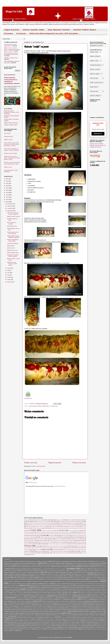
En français (21, 33)
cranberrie (17, 579)
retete (87, 615)
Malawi (32, 539)
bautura (79, 565)
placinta (18, 613)
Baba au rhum (28, 565)
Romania (28, 546)
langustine (48, 598)
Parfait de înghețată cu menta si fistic (13, 240)
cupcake (72, 581)
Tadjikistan (26, 551)
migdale (85, 603)
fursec (88, 587)
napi (10, 606)
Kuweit (78, 536)
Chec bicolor (7, 133)
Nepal (61, 541)
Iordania (79, 534)
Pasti (93, 610)
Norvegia (82, 541)
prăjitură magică (79, 613)
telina (33, 626)
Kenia (69, 536)
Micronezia (76, 539)
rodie (30, 617)
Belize (28, 523)
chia (37, 574)
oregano (22, 608)
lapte (57, 598)
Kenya (21, 596)
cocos (61, 576)
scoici (95, 619)
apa (36, 563)
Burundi (40, 525)
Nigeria (76, 541)
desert (103, 581)
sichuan (70, 621)
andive (91, 561)
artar (85, 563)
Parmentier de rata (12, 226)
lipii (41, 599)
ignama (54, 593)
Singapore (65, 548)
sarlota (72, 619)
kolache (21, 598)
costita (83, 578)
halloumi (99, 591)
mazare (12, 603)
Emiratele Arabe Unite (57, 528)
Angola (70, 520)
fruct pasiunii (57, 587)
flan (83, 585)
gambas (6, 589)
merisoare (39, 603)
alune (79, 561)
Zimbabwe (27, 555)
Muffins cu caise (8, 140)
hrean (25, 593)
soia (25, 622)
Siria (71, 548)
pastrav (104, 610)
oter (42, 608)
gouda (105, 589)
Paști (7, 611)
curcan (78, 581)
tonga (32, 555)
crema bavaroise (30, 579)
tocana (59, 626)
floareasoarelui (90, 586)
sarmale (83, 619)
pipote (7, 613)
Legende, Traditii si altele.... (11, 125)
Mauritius (64, 539)
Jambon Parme (82, 594)
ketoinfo (69, 596)
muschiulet (91, 605)
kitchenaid (9, 598)
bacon (39, 565)
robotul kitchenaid (22, 617)
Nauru (56, 541)
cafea (35, 571)
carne (42, 572)
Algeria (52, 520)
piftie (105, 611)
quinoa (11, 615)
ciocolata (90, 574)
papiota (25, 610)
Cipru (32, 526)
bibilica (29, 567)
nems (30, 606)
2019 (7, 192)
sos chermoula (59, 622)
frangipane (25, 587)
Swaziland (71, 550)
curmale (84, 581)
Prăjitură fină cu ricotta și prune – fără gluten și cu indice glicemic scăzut (12, 49)
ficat (57, 585)
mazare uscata (20, 603)
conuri (26, 578)
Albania (47, 520)
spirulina (97, 622)
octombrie (10, 208)
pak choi (69, 608)
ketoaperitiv (34, 596)
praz (72, 613)
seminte (6, 621)
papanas (14, 610)
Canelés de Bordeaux (13, 243)
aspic (99, 563)
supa (63, 624)
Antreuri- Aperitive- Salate (33, 30)
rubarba (68, 617)
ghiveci (72, 589)
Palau (60, 542)
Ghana (70, 530)
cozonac (99, 578)
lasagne (63, 598)
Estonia (65, 528)
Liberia (42, 537)
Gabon (43, 530)
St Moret (18, 624)
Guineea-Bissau (51, 532)
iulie (9, 270)
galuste (103, 587)
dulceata (52, 584)
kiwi (17, 598)
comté (95, 576)
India (72, 532)
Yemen (83, 553)
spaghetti (72, 622)
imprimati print (28, 398)
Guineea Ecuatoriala (41, 532)
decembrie (10, 204)
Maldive (37, 539)
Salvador (50, 546)
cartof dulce (50, 572)
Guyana (58, 532)
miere (80, 603)
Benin (32, 523)
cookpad (36, 577)
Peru (31, 544)
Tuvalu (27, 553)
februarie (10, 282)
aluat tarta (73, 562)
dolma (19, 584)
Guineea (33, 532)
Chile (80, 525)
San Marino (61, 546)
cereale (99, 572)
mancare (36, 601)
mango (44, 601)
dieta (10, 584)
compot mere (89, 576)
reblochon (48, 615)
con (99, 576)
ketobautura (43, 596)
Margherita (67, 601)
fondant (12, 587)
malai (5, 601)
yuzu (98, 629)
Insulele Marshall (64, 534)
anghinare (102, 562)
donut (24, 584)
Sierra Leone (58, 548)
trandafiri (98, 626)
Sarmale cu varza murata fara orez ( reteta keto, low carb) (12, 163)
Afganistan (32, 520)
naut (25, 606)
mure (79, 605)
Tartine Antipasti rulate (13, 253)
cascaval (64, 572)
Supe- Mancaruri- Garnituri (59, 30)
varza (11, 629)
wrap (89, 629)
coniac (6, 578)
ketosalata (88, 596)
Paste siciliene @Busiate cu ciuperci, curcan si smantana (12, 150)
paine (63, 608)
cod (66, 576)
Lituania (59, 537)
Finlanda (26, 530)
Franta (33, 530)
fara (17, 586)
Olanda (35, 542)
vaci (98, 627)
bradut (105, 567)
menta (27, 603)
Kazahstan (63, 536)
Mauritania (58, 539)
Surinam (65, 550)
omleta (17, 608)
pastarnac (81, 610)
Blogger (70, 637)
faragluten (22, 585)
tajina (105, 624)
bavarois (86, 565)
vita (70, 629)
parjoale (52, 610)
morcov (34, 605)
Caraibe (70, 525)
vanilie (103, 627)
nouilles (68, 606)
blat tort (60, 567)
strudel (38, 624)
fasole (43, 585)
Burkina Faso (33, 525)
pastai (75, 610)
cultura (67, 581)
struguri (44, 624)
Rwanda (44, 546)
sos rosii (66, 622)
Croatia (78, 526)
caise (40, 571)
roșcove (63, 617)
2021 (7, 188)
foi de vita (97, 586)
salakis (100, 617)
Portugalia (43, 544)
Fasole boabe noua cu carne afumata (13, 233)
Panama (71, 542)
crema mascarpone (76, 579)
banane (67, 565)
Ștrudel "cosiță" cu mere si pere (61, 51)
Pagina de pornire (12, 30)
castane (70, 572)
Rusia (38, 546)
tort (88, 626)
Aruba (44, 522)
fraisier (20, 587)
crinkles (35, 581)
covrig (93, 578)
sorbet (41, 622)
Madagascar (81, 537)
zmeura (17, 631)
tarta (56, 406)
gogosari (88, 589)
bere (9, 567)
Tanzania (44, 551)
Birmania (48, 523)
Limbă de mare (20, 599)
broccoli (46, 569)
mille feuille (93, 603)
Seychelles (79, 546)
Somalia (26, 550)
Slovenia (82, 548)
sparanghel (90, 622)
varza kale (28, 629)
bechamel (92, 565)
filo (69, 586)
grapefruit (8, 591)
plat (24, 613)
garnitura (23, 589)
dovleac (34, 584)
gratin (18, 591)
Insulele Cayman (38, 534)
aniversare (17, 563)
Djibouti (33, 528)
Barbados (79, 522)
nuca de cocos (75, 606)
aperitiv (34, 406)
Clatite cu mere (8, 167)
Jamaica (51, 536)
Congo (53, 526)
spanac (78, 622)
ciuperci (11, 576)
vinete (61, 629)
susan (74, 624)
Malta (46, 539)
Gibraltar (76, 530)
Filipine (83, 528)
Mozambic (37, 541)
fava (48, 586)
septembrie (10, 211)
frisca (50, 587)
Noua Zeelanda (28, 542)
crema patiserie (102, 579)
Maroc (51, 539)
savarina (90, 619)
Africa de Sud (40, 520)
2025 (7, 179)
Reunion (82, 544)
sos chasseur (52, 622)
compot (83, 576)
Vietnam (77, 553)
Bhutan (37, 523)
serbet (16, 621)
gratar (13, 591)
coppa (43, 578)
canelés (91, 571)
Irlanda (29, 536)
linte (37, 599)
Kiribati (73, 536)
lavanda (69, 598)
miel (75, 603)
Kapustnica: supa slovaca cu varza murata (12, 264)
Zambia (6, 631)
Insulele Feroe (55, 534)
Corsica (65, 526)
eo (84, 584)
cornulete (59, 578)
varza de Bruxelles (19, 629)
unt (64, 627)
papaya (20, 610)
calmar (50, 571)
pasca (65, 610)
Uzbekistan (58, 553)
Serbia (73, 546)
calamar (46, 571)
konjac (26, 598)
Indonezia (79, 532)
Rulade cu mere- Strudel (10, 153)
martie (9, 280)
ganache (16, 589)
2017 (7, 197)
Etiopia (75, 528)
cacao (26, 571)
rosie (52, 617)
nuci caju (88, 606)
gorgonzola (99, 589)
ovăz (59, 608)
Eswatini (70, 528)
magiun (86, 599)
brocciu (41, 569)
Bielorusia (42, 523)
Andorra (59, 520)
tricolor (103, 626)
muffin (61, 605)
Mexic (70, 539)
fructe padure (80, 587)
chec (17, 574)
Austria (55, 521)
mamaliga (28, 601)
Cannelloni (97, 571)
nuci (82, 606)
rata (36, 615)
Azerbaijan (62, 522)
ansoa (22, 563)
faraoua (38, 586)
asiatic (93, 563)
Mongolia (31, 541)
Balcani (58, 565)
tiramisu (53, 626)
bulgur (95, 569)
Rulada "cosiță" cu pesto (13, 216)
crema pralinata (10, 581)
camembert (67, 571)
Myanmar (103, 605)
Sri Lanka (37, 550)
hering (10, 593)
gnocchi (83, 589)
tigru (42, 626)
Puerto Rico (51, 544)
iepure (40, 593)
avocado (14, 565)
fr (15, 587)
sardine (63, 619)
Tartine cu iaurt (11, 248)
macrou (73, 599)
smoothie (20, 622)
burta (10, 571)
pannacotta (7, 610)
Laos (27, 537)
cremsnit (23, 581)
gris (29, 591)
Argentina (32, 521)
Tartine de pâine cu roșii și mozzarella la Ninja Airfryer (11, 54)
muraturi (74, 605)
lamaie (41, 598)
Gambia (49, 530)
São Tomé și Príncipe (80, 550)
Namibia (52, 541)
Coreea (59, 526)
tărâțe (29, 626)
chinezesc (68, 574)
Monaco (26, 541)
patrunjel (23, 611)
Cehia (75, 525)
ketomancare (77, 596)
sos (45, 622)
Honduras (67, 532)
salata (7, 619)
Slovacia (76, 548)
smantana (7, 622)
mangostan (57, 601)
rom (34, 617)
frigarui (39, 587)
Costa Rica (72, 526)
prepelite (86, 613)
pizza (12, 613)
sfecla (64, 621)
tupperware (25, 627)
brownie (52, 569)
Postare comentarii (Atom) (38, 466)
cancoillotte (85, 571)
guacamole (34, 591)
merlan (45, 603)
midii (70, 603)
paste (87, 610)
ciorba (99, 574)
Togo (56, 551)
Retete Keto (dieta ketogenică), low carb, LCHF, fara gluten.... (55, 33)
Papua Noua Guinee (80, 542)
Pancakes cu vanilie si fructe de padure (13, 256)
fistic (79, 586)
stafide (24, 624)
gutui (75, 591)
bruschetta (63, 569)
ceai (83, 572)
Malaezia (26, 539)
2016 (7, 199)
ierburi (45, 593)
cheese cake (30, 574)
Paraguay (26, 544)
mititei (103, 603)
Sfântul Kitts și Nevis (33, 548)
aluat (30, 406)
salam (105, 617)
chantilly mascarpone (9, 574)
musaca (84, 605)
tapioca (13, 626)
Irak (84, 534)
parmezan (58, 610)
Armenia (39, 522)
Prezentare (9, 33)
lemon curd (89, 598)
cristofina (41, 581)
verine (40, 629)
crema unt (17, 581)
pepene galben (36, 611)
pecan (29, 611)
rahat (26, 615)
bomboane (79, 567)
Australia (49, 522)
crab (104, 578)
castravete (77, 572)
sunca (58, 624)
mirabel (99, 603)
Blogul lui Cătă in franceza (11, 123)
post (58, 613)
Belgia (84, 521)
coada (43, 576)
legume (80, 598)
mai (8, 275)
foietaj (44, 406)
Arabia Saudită (50, 563)
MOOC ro (23, 605)
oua (50, 608)
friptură (44, 587)
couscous (88, 578)
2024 (7, 181)
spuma (102, 622)
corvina (71, 578)
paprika (30, 610)
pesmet (61, 611)
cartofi (57, 572)
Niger (71, 541)
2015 (7, 202)
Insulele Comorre (47, 534)
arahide (57, 563)
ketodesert (51, 596)
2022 (7, 186)
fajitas (13, 586)
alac (34, 562)
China (84, 525)
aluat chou (58, 562)
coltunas (71, 576)
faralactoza (32, 586)
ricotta (102, 615)
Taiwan (38, 551)
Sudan (55, 550)
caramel (30, 572)
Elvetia (48, 528)
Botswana (72, 523)
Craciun (6, 579)
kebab (12, 596)
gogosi (93, 589)
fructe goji (72, 587)
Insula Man (31, 534)
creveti (29, 581)
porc (33, 613)
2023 (7, 183)
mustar (97, 605)
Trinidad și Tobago (63, 551)
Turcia (76, 551)
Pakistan (54, 542)
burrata (6, 571)
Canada (58, 525)
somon (36, 622)
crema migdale (85, 579)
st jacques (11, 624)
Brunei (83, 523)
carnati (35, 572)
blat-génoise (66, 567)
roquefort (47, 617)
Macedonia (73, 537)
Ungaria (45, 553)
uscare (81, 627)
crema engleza (66, 579)
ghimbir (66, 589)
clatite (18, 576)
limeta (27, 599)
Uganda (38, 553)
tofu (64, 626)
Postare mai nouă (31, 463)
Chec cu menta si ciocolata (11, 223)
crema (22, 579)
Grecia (82, 530)
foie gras (102, 586)
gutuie (79, 591)
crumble (58, 581)
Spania (31, 550)
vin (50, 629)
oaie (105, 606)
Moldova (82, 539)
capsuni (11, 572)
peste (65, 611)
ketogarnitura (61, 596)
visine (66, 629)
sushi (78, 624)
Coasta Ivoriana (39, 526)
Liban (37, 537)
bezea (14, 567)
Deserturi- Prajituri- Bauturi (85, 30)
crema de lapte (57, 579)
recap (53, 615)
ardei (63, 563)
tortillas (93, 626)
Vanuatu (64, 553)
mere (33, 603)
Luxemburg (66, 537)
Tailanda (32, 551)
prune (91, 613)
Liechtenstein (52, 537)
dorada (28, 584)
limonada (32, 599)
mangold (51, 601)
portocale (39, 613)
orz (31, 608)
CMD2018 (32, 576)
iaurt (35, 592)
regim (58, 615)
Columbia (47, 526)
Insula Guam (83, 593)
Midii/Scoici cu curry (12, 250)
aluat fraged (65, 562)
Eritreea (93, 584)
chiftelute (43, 574)
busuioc (20, 571)
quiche (6, 615)
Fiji (79, 528)
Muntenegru (45, 541)
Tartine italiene (11, 246)
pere (51, 611)
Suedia (60, 550)
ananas (85, 562)
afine (17, 562)
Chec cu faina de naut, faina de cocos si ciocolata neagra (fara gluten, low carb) (11, 144)
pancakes (97, 608)
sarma (78, 619)
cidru (85, 574)
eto (9, 586)
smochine (14, 622)
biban (24, 567)
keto (25, 596)
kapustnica (96, 594)
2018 (7, 195)
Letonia (31, 537)
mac (61, 599)
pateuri (17, 611)
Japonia (56, 536)
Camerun (51, 525)
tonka (79, 626)
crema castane (40, 579)
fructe (64, 587)
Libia (46, 537)
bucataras (39, 406)
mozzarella (54, 605)
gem (43, 589)
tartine (24, 626)
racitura (16, 615)
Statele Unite (45, 549)
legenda (74, 598)
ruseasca (84, 617)
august (9, 268)
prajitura (64, 613)
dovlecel (41, 584)
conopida (12, 577)
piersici (100, 611)
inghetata (75, 592)
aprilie (9, 277)
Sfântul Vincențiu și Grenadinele (46, 548)
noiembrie (10, 206)
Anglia (64, 520)
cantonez (103, 571)
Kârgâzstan (84, 536)
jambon (75, 594)
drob (47, 584)
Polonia (36, 544)
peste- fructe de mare (75, 611)
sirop (92, 621)
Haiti (62, 532)
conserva (19, 577)
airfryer (30, 562)
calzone (55, 571)
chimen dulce (55, 574)
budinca (83, 569)
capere (6, 572)
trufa (15, 627)
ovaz (55, 608)
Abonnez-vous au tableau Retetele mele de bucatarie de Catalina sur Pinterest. (98, 145)
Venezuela (70, 553)
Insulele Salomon (73, 534)
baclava (34, 565)
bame (63, 565)
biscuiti (53, 567)
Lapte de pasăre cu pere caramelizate (10, 45)
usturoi (86, 627)
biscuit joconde (47, 567)
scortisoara (102, 619)
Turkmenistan (83, 551)
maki (98, 599)
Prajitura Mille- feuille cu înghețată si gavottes (13, 237)
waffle (79, 629)
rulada (53, 406)
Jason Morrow (58, 637)
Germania (62, 530)
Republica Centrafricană (60, 544)
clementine (25, 576)
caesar (30, 571)
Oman (41, 542)
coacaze (38, 576)
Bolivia (54, 523)
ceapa (88, 572)
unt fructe (69, 627)
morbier (29, 605)
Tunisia (70, 551)
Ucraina (32, 553)
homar (15, 593)
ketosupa (95, 596)
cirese (5, 576)
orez (27, 608)
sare (68, 619)
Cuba (83, 526)
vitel (75, 629)
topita (84, 626)
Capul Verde (64, 525)
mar (62, 601)
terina (38, 626)
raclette (22, 615)
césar (103, 572)
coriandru (53, 578)
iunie (9, 273)
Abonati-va (98, 134)
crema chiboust (48, 579)
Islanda (35, 536)
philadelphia (93, 611)
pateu (12, 611)
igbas (50, 593)
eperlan (88, 584)
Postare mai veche (79, 463)
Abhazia (26, 520)
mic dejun (55, 603)
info (70, 593)
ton (71, 626)
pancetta (103, 608)
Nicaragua (66, 541)
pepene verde (45, 611)
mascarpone (87, 601)
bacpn (43, 565)
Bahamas (68, 522)
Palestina (65, 542)
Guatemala (26, 532)
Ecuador (38, 528)
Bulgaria (26, 525)
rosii (56, 617)
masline (95, 601)
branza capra (17, 569)
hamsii (5, 593)
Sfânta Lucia (33, 621)
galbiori (98, 587)
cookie (31, 578)
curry (89, 581)
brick (30, 569)
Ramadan (32, 615)
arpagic (80, 563)
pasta (71, 610)
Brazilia (78, 523)
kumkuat (31, 598)
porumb (52, 613)
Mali (42, 539)
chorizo (76, 574)
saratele (57, 619)
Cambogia (45, 525)
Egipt (43, 528)
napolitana (15, 606)
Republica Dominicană (73, 544)
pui (103, 613)
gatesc (32, 589)
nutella (101, 606)
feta (52, 585)
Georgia (54, 530)
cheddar (23, 574)
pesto (87, 611)
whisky (85, 629)
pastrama (98, 610)
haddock (90, 591)
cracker (11, 579)
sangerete (40, 619)
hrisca (30, 593)
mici (60, 603)
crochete (52, 581)
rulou (79, 617)
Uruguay (51, 553)
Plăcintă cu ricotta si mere (11, 58)
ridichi (5, 617)
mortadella (41, 605)
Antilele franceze (77, 520)
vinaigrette (55, 629)
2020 (7, 190)
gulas (70, 591)
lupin (50, 599)
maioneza (92, 599)
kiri (101, 596)
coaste (56, 576)
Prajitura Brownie (9, 136)
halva (103, 591)
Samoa (55, 546)
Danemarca (27, 528)
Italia (48, 406)
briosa (35, 569)
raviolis (42, 615)
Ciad (28, 526)
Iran (25, 536)
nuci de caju (95, 606)
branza (8, 569)
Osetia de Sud (47, 542)
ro (50, 406)
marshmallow (79, 601)
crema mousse (94, 579)
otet (45, 608)
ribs (97, 615)
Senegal (67, 546)
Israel (40, 536)
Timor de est (50, 551)
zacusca (103, 629)
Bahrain (73, 522)
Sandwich (33, 619)
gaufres (38, 589)
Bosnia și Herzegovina (63, 523)
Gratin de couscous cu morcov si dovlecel (13, 213)
